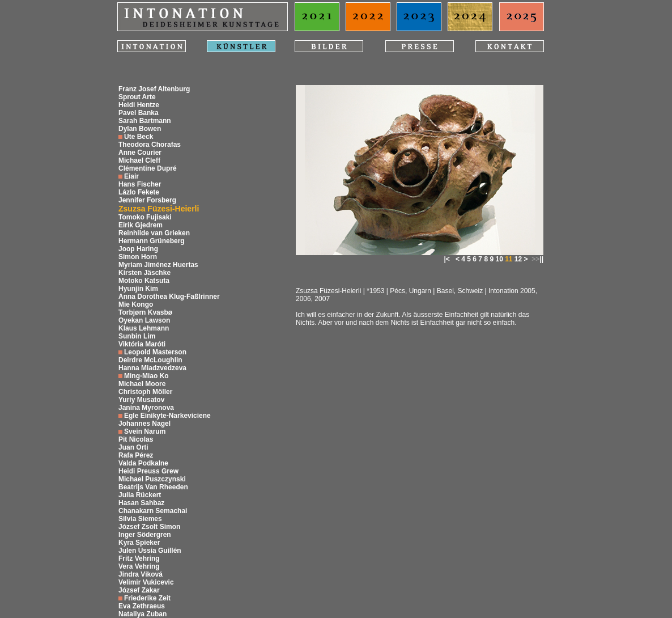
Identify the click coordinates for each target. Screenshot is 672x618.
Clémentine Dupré (148, 168)
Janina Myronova (146, 408)
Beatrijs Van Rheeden (153, 487)
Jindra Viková (141, 574)
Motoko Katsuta (144, 281)
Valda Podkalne (143, 463)
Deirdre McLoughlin (150, 360)
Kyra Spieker (139, 543)
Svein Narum (145, 431)
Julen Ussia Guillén (150, 551)
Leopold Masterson (155, 352)
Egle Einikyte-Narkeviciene (167, 416)
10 (499, 259)
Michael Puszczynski (152, 479)
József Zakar (139, 590)
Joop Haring (138, 249)
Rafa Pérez (136, 455)
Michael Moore (142, 384)
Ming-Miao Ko (146, 376)
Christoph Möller (145, 392)
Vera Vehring (139, 566)
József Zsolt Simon (149, 527)
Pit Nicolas (136, 439)
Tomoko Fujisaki (145, 217)
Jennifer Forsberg (147, 200)
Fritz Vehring (139, 558)
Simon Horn (138, 257)
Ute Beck (139, 137)
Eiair (131, 176)
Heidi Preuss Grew (148, 471)
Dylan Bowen (140, 129)
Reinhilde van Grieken (154, 233)
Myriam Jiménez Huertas (158, 265)
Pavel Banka (139, 113)
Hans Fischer (140, 184)
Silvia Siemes (140, 519)
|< (447, 259)
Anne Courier (140, 153)
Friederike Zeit (147, 598)
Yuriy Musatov (141, 400)
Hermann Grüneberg (152, 241)
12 (518, 259)
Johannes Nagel (144, 424)
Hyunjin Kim (138, 289)
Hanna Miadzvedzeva (152, 368)
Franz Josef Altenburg (154, 89)
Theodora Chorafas (150, 145)
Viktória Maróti (142, 344)
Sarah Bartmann (145, 121)
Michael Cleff (139, 160)
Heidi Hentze (139, 105)
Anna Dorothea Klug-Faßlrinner (169, 297)
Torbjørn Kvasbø (145, 312)
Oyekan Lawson (144, 320)
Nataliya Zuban (143, 614)
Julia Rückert (140, 495)
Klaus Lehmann (144, 328)
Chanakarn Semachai (153, 511)
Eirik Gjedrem (141, 225)
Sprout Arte (137, 97)
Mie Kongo (136, 304)
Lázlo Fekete (139, 192)
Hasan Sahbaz (141, 503)
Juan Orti (133, 447)
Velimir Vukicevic (146, 582)
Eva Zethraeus (142, 606)
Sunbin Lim (137, 336)
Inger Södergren (145, 535)
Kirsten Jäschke (144, 273)
